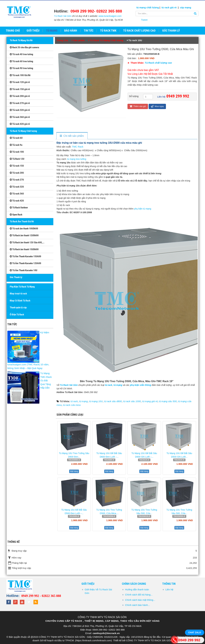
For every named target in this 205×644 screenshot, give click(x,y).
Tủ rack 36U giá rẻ (20, 117)
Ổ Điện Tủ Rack (17, 315)
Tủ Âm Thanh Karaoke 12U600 (25, 263)
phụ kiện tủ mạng (143, 209)
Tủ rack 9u (16, 145)
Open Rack (16, 215)
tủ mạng (141, 7)
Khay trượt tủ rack (18, 294)
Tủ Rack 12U (17, 159)
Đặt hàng (74, 471)
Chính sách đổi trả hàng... (139, 595)
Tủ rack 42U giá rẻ (20, 124)
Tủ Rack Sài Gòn (63, 16)
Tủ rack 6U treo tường (21, 61)
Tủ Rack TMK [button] (108, 31)
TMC (75, 147)
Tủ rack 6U (16, 138)
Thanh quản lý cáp (18, 308)
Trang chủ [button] (13, 31)
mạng (188, 7)
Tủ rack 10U (17, 152)
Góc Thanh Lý (16, 277)
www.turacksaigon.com (110, 16)
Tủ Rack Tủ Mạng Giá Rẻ (21, 40)
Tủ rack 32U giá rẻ (20, 110)
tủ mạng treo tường (77, 159)
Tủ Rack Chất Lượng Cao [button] (139, 31)
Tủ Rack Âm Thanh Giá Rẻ (22, 222)
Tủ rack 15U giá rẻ (20, 89)
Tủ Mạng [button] (52, 31)
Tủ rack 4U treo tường (21, 54)
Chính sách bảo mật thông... (140, 600)
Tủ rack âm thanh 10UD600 (24, 229)
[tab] (72, 136)
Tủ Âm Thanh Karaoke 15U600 (25, 256)
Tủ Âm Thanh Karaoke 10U (24, 270)
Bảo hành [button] (71, 31)
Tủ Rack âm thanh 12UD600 (24, 235)
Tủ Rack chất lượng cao (158, 63)
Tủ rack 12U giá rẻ (20, 82)
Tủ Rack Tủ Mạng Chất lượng (23, 131)
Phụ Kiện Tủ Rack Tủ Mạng (22, 287)
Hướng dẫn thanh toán (137, 589)
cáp (182, 7)
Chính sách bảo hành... (137, 605)
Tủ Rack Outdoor (19, 208)
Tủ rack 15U (17, 166)
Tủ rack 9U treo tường (21, 68)
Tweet (144, 20)
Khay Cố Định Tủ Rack (20, 301)
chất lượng (153, 7)
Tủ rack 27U (17, 180)
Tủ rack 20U (17, 173)
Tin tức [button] (89, 31)
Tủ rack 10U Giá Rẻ (20, 75)
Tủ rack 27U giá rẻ (20, 103)
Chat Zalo (195, 632)
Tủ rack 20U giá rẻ (20, 96)
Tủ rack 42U (17, 201)
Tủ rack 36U (17, 194)
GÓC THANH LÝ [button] (171, 31)
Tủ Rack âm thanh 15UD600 (24, 249)
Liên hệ (169, 589)
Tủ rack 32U (17, 187)
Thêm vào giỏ (138, 106)
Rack (80, 147)
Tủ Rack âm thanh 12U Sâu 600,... (27, 242)
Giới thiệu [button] (33, 31)
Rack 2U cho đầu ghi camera (24, 47)
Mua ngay (157, 106)
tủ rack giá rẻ (169, 7)
